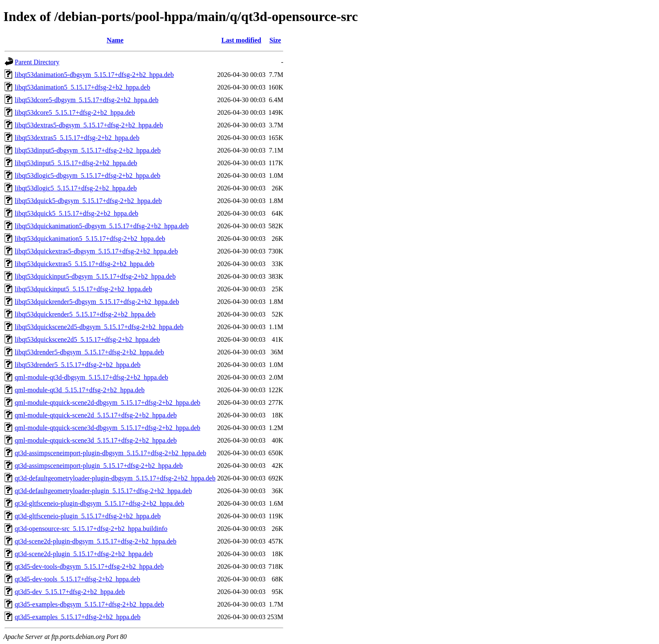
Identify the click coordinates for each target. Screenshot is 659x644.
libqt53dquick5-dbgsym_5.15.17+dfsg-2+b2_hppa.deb (88, 201)
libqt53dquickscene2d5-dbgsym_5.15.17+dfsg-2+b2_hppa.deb (99, 327)
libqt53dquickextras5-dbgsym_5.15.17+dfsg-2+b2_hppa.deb (96, 251)
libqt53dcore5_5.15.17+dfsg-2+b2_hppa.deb (75, 112)
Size (275, 40)
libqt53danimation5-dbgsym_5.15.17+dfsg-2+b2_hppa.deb (94, 75)
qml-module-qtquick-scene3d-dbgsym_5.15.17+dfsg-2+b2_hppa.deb (108, 428)
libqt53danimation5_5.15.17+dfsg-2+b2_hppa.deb (82, 87)
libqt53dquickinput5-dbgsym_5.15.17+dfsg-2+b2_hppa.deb (95, 276)
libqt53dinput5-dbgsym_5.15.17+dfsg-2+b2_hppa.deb (88, 150)
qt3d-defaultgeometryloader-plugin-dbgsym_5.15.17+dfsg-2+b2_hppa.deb (115, 478)
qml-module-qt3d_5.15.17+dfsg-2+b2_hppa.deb (80, 390)
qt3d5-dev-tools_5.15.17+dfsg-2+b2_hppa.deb (77, 579)
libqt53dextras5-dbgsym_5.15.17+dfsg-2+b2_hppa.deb (89, 125)
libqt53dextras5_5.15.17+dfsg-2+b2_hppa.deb (77, 138)
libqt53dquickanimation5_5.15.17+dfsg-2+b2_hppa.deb (90, 239)
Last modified (241, 40)
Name (115, 40)
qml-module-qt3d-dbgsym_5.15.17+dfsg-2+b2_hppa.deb (91, 377)
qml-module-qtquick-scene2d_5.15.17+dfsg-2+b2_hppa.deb (96, 415)
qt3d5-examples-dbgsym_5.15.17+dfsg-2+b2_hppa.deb (89, 604)
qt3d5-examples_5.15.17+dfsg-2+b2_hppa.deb (78, 617)
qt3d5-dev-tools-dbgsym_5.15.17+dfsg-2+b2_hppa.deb (89, 566)
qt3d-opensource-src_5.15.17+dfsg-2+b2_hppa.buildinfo (91, 529)
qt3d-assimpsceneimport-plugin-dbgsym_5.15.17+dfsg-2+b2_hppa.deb (111, 453)
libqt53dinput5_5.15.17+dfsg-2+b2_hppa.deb (76, 163)
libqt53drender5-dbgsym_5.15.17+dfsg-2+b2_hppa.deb (89, 352)
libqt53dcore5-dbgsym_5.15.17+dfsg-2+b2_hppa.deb (87, 100)
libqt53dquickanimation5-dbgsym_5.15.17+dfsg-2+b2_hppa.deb (102, 226)
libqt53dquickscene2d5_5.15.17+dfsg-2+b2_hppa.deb (87, 339)
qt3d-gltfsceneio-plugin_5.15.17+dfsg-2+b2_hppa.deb (88, 516)
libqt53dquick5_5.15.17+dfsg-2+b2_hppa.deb (76, 213)
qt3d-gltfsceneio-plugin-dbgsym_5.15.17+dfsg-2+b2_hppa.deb (99, 503)
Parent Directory (37, 62)
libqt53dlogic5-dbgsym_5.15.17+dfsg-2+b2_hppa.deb (87, 176)
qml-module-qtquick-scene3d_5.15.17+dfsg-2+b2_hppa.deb (96, 440)
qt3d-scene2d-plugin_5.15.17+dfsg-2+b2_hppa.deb (84, 554)
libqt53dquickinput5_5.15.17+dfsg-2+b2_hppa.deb (83, 289)
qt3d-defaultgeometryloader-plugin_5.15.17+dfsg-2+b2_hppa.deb (103, 491)
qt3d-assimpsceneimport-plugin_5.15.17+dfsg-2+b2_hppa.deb (99, 466)
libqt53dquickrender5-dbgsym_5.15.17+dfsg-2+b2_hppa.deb (97, 302)
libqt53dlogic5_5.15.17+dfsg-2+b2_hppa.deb (76, 188)
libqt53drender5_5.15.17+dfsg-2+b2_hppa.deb (78, 365)
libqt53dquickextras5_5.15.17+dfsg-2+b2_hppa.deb (84, 264)
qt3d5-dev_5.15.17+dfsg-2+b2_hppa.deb (70, 592)
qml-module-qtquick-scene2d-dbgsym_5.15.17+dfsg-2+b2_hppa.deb (108, 402)
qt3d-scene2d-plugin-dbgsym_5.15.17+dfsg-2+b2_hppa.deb (96, 541)
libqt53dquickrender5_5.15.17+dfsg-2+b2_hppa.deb (85, 314)
